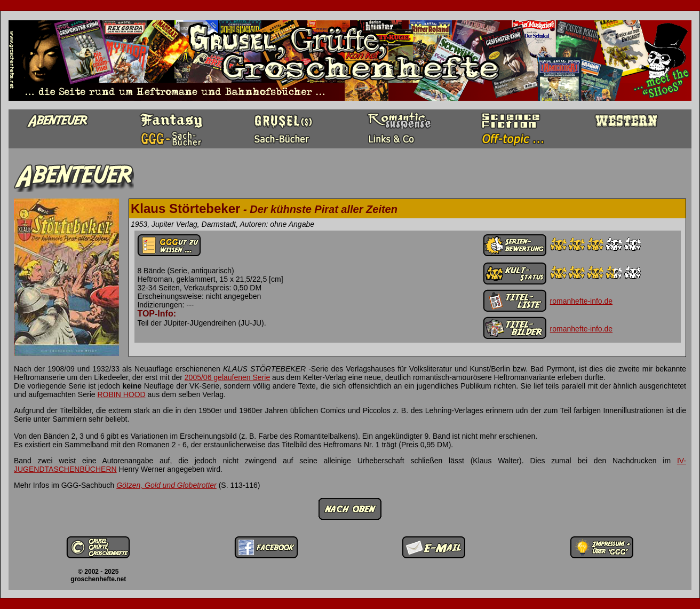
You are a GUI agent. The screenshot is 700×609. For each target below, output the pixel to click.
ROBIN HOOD (121, 394)
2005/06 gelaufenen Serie (227, 377)
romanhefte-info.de (582, 301)
